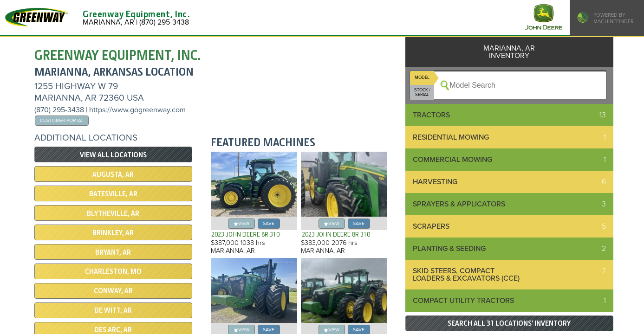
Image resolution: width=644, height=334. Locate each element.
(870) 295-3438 (59, 110)
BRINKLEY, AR (113, 233)
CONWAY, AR (113, 291)
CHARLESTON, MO (113, 271)
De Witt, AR (113, 310)
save (269, 223)
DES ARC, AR (113, 330)
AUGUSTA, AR (113, 174)
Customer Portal (62, 120)
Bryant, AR (113, 252)
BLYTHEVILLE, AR (113, 213)
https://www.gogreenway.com (137, 110)
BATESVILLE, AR (113, 194)
